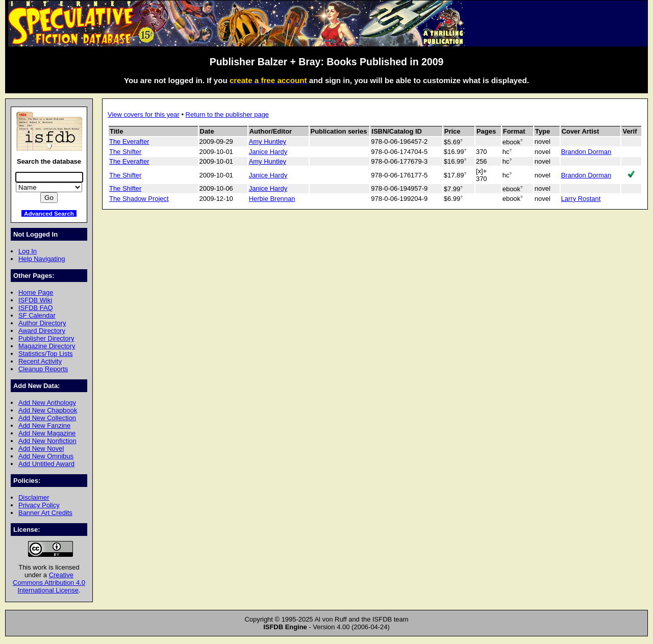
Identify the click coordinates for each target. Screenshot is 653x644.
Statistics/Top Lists (46, 354)
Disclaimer (34, 497)
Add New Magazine (47, 433)
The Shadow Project (139, 199)
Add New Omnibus (46, 456)
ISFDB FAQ (36, 308)
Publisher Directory (46, 338)
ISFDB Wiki (35, 300)
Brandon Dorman (586, 152)
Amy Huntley (268, 141)
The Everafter (129, 141)
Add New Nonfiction (47, 441)
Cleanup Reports (43, 369)
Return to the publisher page (227, 114)
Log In (28, 251)
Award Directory (42, 331)
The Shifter (125, 152)
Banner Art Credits (45, 513)
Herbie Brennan (272, 199)
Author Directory (42, 323)
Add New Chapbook (48, 410)
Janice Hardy (268, 152)
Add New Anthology (47, 403)
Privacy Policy (39, 505)
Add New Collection (47, 418)
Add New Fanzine (44, 426)
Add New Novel (41, 448)
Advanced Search (49, 213)
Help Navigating (42, 259)
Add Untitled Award (46, 464)
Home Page (36, 292)
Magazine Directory (47, 346)
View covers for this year (144, 114)
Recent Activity (40, 361)
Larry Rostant (581, 199)
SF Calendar (37, 315)
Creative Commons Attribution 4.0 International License (49, 583)
